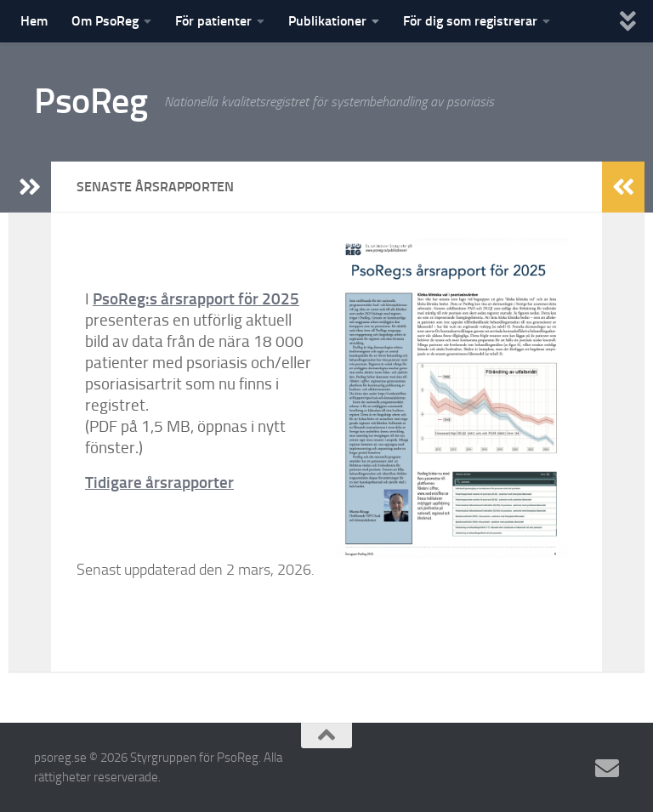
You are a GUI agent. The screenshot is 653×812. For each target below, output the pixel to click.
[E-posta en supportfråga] (607, 769)
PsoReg (91, 101)
